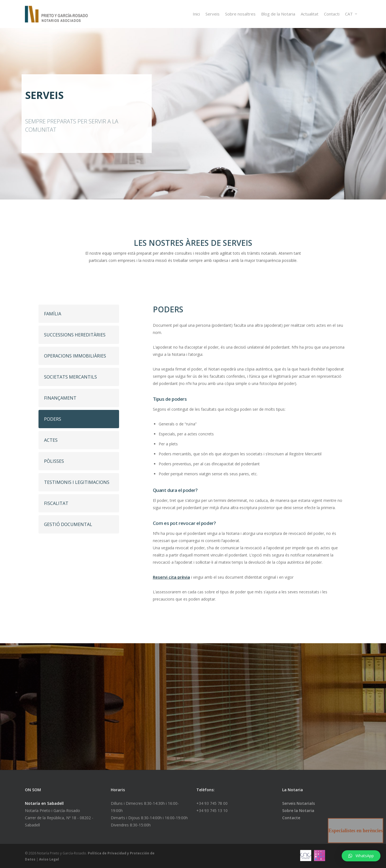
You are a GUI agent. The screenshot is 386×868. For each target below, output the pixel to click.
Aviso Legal (49, 859)
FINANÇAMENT (60, 398)
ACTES (51, 440)
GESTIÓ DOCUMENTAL (68, 524)
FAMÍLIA (53, 314)
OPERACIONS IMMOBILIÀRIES (75, 356)
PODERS (53, 419)
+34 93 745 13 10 (212, 810)
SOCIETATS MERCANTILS (70, 377)
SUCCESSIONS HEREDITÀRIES (75, 335)
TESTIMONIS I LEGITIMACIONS (77, 482)
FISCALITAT (56, 503)
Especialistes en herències (356, 831)
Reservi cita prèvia (171, 577)
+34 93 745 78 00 (212, 803)
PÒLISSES (54, 461)
